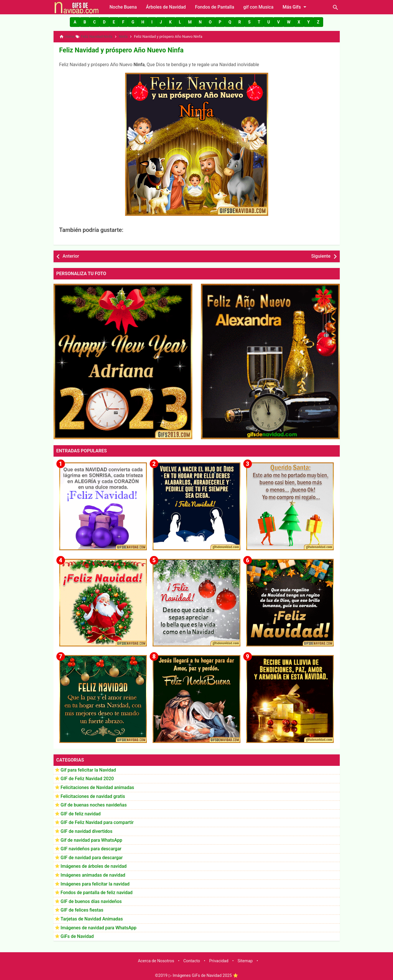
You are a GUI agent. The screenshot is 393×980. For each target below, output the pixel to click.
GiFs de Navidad (77, 935)
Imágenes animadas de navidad (93, 873)
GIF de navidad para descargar (92, 856)
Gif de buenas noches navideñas (94, 803)
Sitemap (245, 959)
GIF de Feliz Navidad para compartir (97, 821)
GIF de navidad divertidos (87, 830)
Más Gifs (295, 7)
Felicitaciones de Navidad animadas (97, 786)
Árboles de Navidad (166, 7)
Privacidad (219, 959)
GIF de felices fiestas (82, 908)
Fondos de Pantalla (215, 7)
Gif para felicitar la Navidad (88, 768)
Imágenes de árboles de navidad (94, 864)
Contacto (191, 959)
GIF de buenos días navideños (91, 899)
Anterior (71, 254)
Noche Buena (123, 7)
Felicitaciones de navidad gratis (93, 794)
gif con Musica (258, 7)
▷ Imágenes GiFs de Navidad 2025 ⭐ (203, 974)
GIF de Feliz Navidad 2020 (87, 777)
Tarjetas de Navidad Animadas (92, 917)
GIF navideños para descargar (91, 847)
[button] (75, 22)
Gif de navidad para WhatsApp (91, 838)
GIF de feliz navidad (81, 812)
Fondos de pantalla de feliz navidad (97, 891)
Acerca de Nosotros (156, 959)
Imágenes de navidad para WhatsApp (99, 926)
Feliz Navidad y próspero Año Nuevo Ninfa (113, 49)
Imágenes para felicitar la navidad (95, 882)
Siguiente (321, 254)
